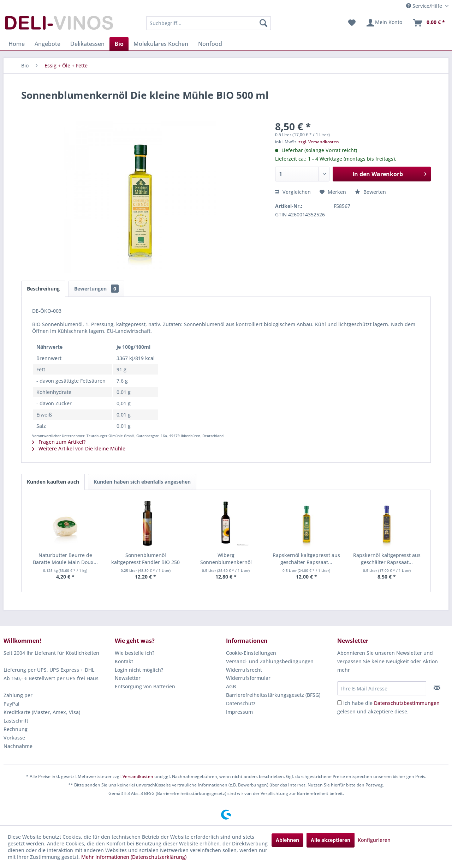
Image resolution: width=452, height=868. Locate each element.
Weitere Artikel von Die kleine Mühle (79, 448)
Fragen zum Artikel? (59, 442)
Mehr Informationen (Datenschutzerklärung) (134, 857)
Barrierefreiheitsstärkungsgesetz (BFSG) (273, 695)
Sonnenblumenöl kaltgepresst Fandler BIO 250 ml (145, 559)
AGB (231, 686)
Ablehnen (287, 840)
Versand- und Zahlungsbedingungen (270, 661)
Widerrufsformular (248, 678)
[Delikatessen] (87, 44)
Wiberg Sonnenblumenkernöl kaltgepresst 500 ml (226, 559)
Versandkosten (138, 776)
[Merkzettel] (352, 23)
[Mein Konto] (384, 23)
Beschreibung (43, 289)
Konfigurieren (374, 840)
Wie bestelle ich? (135, 653)
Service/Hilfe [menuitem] (425, 6)
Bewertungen (96, 289)
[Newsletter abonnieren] (437, 688)
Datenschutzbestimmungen (407, 703)
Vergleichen (293, 192)
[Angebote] (47, 44)
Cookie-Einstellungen (251, 653)
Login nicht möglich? (139, 670)
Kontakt (124, 661)
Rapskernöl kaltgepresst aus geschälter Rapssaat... (306, 559)
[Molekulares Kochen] (161, 44)
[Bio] (119, 44)
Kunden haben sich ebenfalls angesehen (142, 482)
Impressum (239, 712)
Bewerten (370, 192)
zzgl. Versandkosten (319, 142)
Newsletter (128, 678)
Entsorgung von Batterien (145, 686)
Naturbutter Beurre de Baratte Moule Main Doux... (65, 559)
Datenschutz (241, 703)
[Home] (17, 44)
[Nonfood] (210, 44)
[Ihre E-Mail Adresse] (382, 688)
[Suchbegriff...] (209, 23)
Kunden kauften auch (53, 482)
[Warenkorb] (429, 23)
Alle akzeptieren (331, 840)
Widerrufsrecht (244, 670)
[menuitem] (209, 23)
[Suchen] (263, 23)
